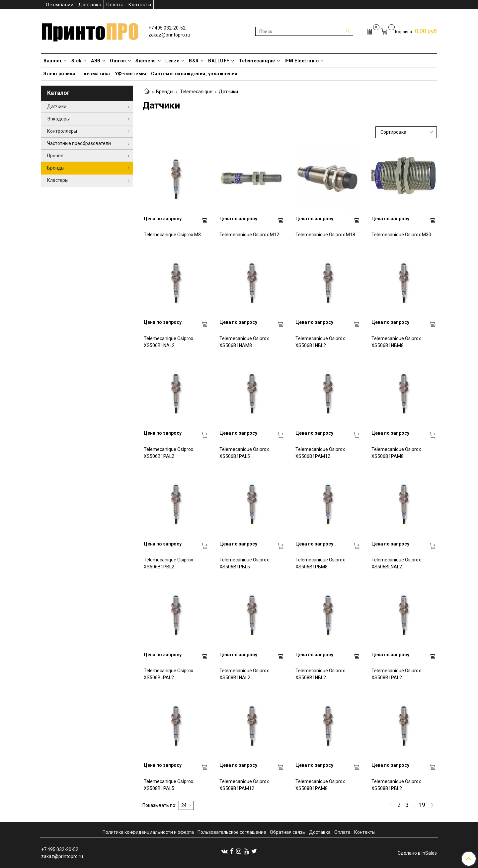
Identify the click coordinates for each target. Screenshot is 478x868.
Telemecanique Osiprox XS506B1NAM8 (244, 342)
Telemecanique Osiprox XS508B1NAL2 (244, 674)
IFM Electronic (304, 61)
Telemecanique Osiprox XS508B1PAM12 (244, 785)
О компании (60, 5)
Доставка (90, 5)
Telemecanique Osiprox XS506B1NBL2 (320, 342)
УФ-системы (131, 74)
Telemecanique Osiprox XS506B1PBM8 (320, 563)
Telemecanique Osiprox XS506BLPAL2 (168, 674)
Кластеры (58, 180)
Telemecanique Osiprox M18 (325, 235)
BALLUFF (221, 61)
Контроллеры (62, 131)
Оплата (115, 5)
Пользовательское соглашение (232, 832)
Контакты (140, 5)
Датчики (57, 107)
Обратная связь (287, 832)
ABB (98, 61)
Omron (120, 61)
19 (422, 805)
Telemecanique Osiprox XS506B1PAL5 (244, 453)
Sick (79, 61)
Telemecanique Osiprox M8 (172, 235)
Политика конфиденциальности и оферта (148, 832)
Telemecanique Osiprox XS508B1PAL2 (396, 674)
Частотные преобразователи (79, 143)
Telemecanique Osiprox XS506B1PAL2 (168, 453)
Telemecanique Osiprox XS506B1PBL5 (244, 563)
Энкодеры (58, 119)
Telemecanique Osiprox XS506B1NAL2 (168, 342)
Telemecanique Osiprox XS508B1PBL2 (396, 785)
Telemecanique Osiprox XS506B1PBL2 (168, 563)
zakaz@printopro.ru (169, 35)
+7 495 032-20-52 (167, 28)
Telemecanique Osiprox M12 (249, 235)
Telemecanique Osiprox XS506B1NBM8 (396, 342)
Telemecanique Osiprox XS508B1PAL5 (168, 785)
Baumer (55, 61)
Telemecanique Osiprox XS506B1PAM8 (396, 453)
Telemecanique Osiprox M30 (401, 235)
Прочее (55, 156)
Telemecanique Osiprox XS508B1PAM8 (320, 785)
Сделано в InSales (417, 853)
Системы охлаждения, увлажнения (194, 74)
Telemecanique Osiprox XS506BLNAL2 (396, 563)
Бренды (165, 92)
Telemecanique (259, 61)
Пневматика (95, 74)
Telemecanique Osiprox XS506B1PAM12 (320, 453)
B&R (196, 61)
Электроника (60, 74)
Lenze (175, 61)
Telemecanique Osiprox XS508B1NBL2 (320, 674)
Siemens (148, 61)
